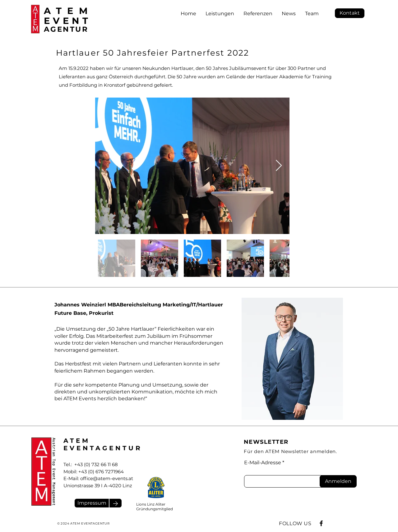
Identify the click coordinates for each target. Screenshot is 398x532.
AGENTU (63, 29)
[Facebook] (321, 523)
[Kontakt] (350, 13)
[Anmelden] (338, 481)
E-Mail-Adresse (263, 463)
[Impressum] (92, 503)
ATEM (69, 11)
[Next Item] (279, 166)
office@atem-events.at (107, 478)
